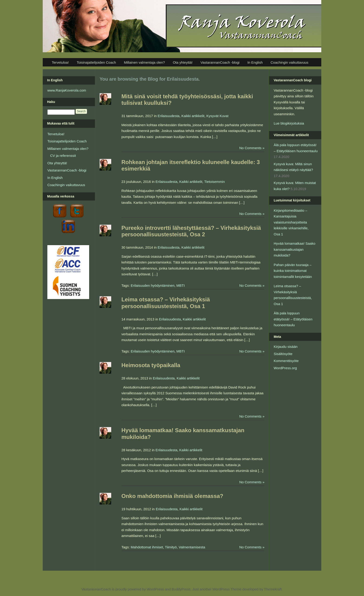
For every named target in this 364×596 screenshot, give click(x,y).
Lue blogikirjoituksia (289, 123)
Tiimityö (171, 547)
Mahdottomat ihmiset (147, 547)
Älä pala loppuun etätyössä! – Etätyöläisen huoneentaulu (293, 319)
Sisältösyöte (283, 354)
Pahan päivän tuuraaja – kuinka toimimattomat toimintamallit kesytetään (293, 271)
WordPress (155, 589)
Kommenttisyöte (286, 361)
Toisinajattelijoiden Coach (96, 62)
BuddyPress (181, 589)
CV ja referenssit (63, 156)
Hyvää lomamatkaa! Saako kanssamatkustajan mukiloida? (294, 249)
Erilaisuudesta (169, 116)
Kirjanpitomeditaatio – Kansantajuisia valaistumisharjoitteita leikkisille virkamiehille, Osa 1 (291, 222)
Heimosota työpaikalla (151, 365)
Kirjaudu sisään (286, 347)
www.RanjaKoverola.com (67, 90)
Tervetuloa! (60, 62)
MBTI (181, 285)
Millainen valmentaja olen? (145, 62)
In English (255, 62)
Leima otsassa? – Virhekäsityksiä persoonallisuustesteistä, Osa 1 (166, 303)
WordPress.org (285, 368)
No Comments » (252, 148)
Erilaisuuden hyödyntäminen (153, 285)
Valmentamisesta (192, 547)
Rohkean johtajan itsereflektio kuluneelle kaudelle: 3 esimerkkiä (191, 165)
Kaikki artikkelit (193, 116)
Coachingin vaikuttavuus (290, 62)
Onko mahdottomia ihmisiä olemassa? (172, 496)
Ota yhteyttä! (183, 62)
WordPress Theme (227, 589)
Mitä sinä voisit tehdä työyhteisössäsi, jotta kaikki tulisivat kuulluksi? (187, 100)
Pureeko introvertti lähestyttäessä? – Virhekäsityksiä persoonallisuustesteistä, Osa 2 (191, 231)
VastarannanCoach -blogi (220, 62)
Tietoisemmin (215, 182)
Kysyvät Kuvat (217, 116)
